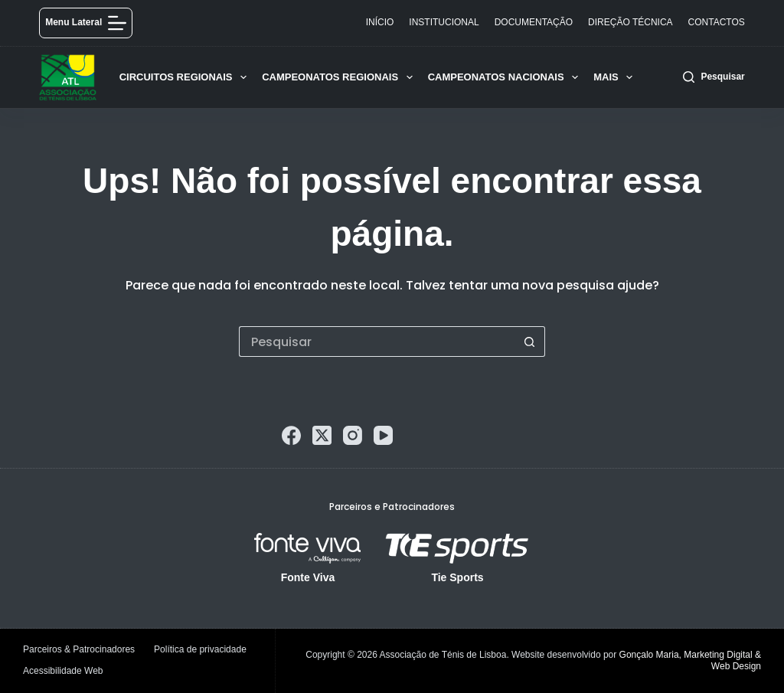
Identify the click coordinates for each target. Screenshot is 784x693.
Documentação (534, 22)
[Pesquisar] (714, 77)
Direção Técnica (630, 22)
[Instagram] (353, 435)
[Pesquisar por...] (377, 342)
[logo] (68, 77)
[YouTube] (383, 435)
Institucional (444, 22)
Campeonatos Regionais (340, 77)
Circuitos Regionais (186, 77)
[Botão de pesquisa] (530, 342)
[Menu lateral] (86, 23)
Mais (616, 77)
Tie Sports (457, 577)
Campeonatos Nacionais (506, 77)
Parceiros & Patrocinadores (79, 649)
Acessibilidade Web (63, 671)
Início (380, 22)
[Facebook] (291, 435)
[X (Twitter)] (322, 435)
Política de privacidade (200, 649)
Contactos (717, 22)
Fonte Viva (308, 577)
